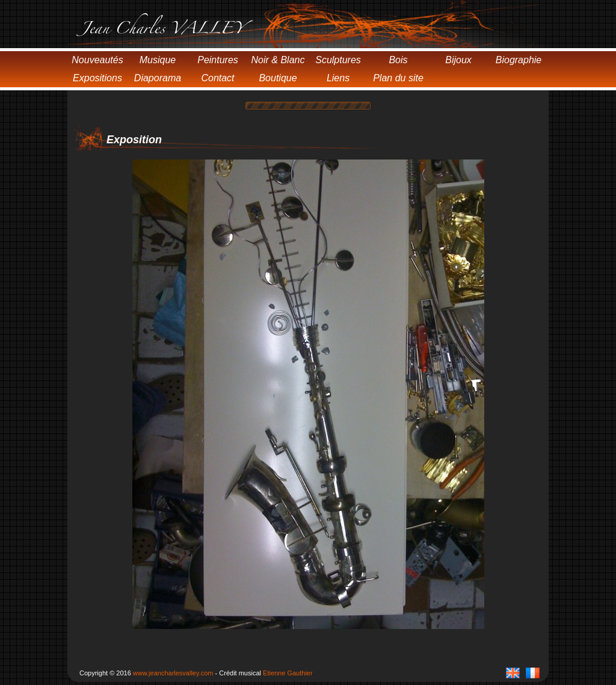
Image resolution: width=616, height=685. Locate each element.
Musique (158, 60)
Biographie (519, 60)
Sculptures (338, 60)
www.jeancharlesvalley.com (173, 673)
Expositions (97, 78)
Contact (217, 78)
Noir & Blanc (278, 60)
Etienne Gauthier (288, 673)
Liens (338, 78)
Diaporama (158, 78)
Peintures (218, 60)
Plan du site (398, 78)
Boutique (278, 78)
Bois (398, 60)
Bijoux (458, 60)
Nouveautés (97, 60)
